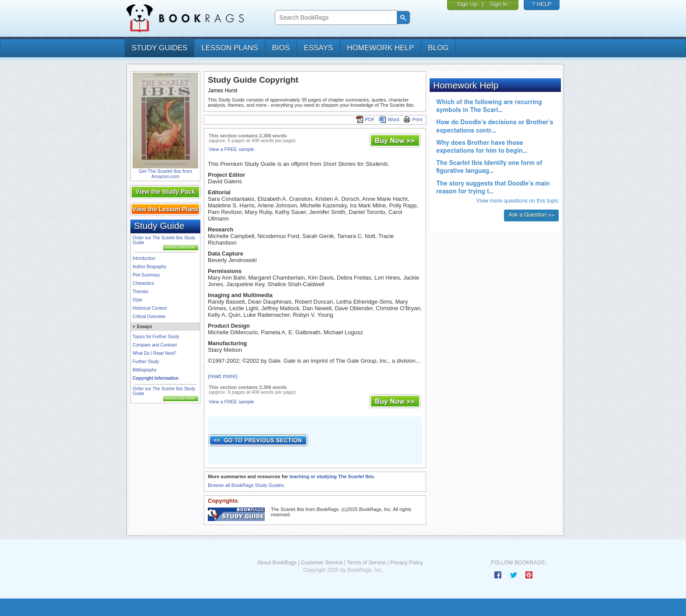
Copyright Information (156, 378)
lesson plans (229, 48)
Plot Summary (146, 275)
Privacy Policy (407, 563)
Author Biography (149, 267)
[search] (335, 18)
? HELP (542, 4)
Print (413, 119)
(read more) (223, 376)
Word (389, 119)
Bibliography (145, 370)
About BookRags (277, 563)
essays (318, 48)
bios (281, 48)
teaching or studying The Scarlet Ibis (331, 476)
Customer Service (322, 563)
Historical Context (150, 308)
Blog (438, 48)
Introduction (144, 258)
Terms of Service (366, 563)
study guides (159, 48)
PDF (365, 119)
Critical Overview (149, 317)
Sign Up (467, 4)
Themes (140, 292)
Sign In (498, 4)
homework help (380, 48)
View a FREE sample (231, 149)
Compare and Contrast (155, 345)
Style (137, 300)
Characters (143, 283)
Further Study (146, 362)
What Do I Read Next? (154, 353)
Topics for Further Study (156, 337)
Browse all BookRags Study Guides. (247, 485)
